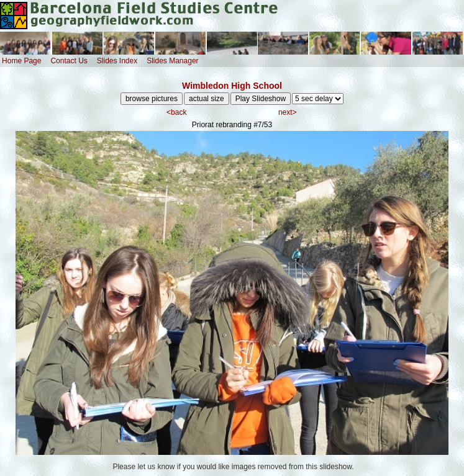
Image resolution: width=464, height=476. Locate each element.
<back (176, 112)
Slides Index (117, 61)
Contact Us (69, 61)
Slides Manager (172, 61)
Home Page (21, 61)
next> (288, 112)
